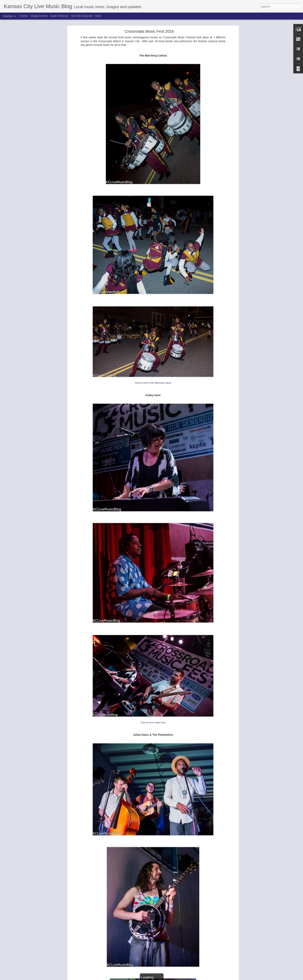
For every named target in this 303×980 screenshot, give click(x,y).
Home (24, 16)
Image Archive (39, 16)
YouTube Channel (81, 16)
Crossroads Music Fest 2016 (149, 31)
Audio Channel (59, 16)
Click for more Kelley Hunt (153, 723)
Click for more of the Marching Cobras (153, 383)
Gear (98, 16)
